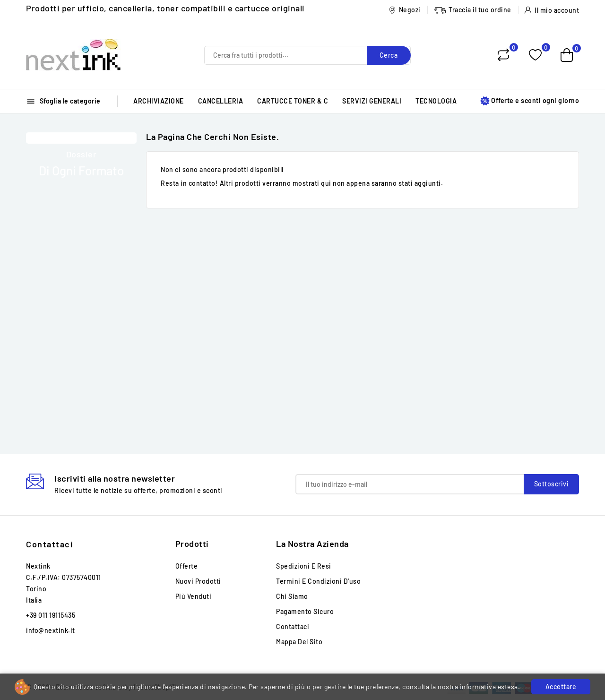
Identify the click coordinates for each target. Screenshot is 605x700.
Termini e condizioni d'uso (318, 581)
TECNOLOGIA (436, 101)
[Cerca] (307, 55)
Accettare (561, 687)
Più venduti (194, 596)
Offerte (187, 566)
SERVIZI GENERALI (372, 101)
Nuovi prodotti (198, 581)
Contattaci (50, 544)
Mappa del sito (299, 642)
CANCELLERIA (221, 101)
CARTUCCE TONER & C (293, 101)
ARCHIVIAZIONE (159, 101)
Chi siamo (292, 596)
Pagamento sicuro (305, 611)
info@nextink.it (51, 630)
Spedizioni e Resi (304, 566)
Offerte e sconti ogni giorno (530, 101)
